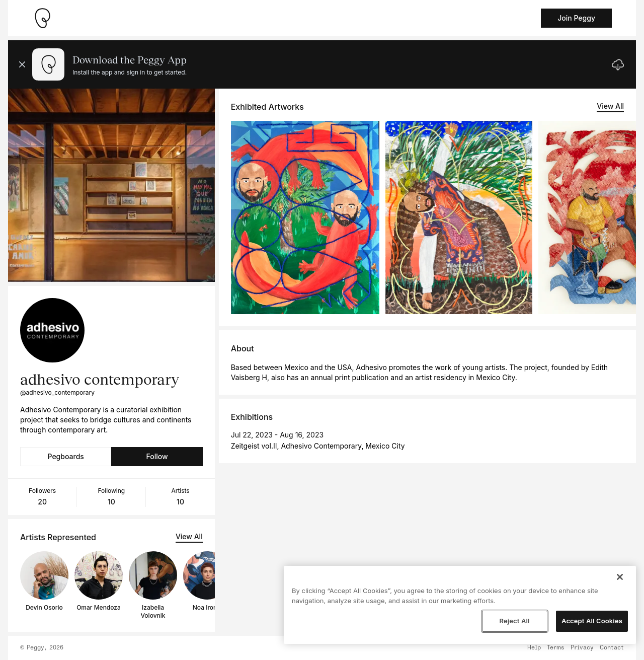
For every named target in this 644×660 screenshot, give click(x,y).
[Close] (620, 577)
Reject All (514, 621)
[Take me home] (42, 18)
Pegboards (66, 456)
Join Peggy (576, 18)
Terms (556, 648)
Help (534, 648)
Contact (612, 648)
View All (189, 536)
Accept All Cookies (592, 621)
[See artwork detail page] (305, 217)
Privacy (582, 648)
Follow (157, 456)
